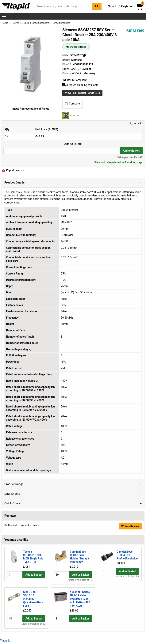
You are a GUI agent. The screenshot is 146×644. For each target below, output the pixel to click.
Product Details (14, 183)
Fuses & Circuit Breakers (36, 23)
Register (126, 6)
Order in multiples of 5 (128, 580)
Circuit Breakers (61, 23)
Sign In (113, 6)
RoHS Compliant (75, 80)
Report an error (13, 170)
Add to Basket (131, 151)
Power (16, 23)
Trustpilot (6, 641)
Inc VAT (136, 123)
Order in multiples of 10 (80, 580)
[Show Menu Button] (4, 17)
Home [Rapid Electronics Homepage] (5, 23)
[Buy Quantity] (62, 151)
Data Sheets (12, 494)
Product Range (14, 484)
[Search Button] (97, 6)
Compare (73, 104)
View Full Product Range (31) (82, 93)
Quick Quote (12, 503)
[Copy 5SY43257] (84, 55)
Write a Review (130, 526)
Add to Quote (73, 144)
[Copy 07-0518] (90, 69)
